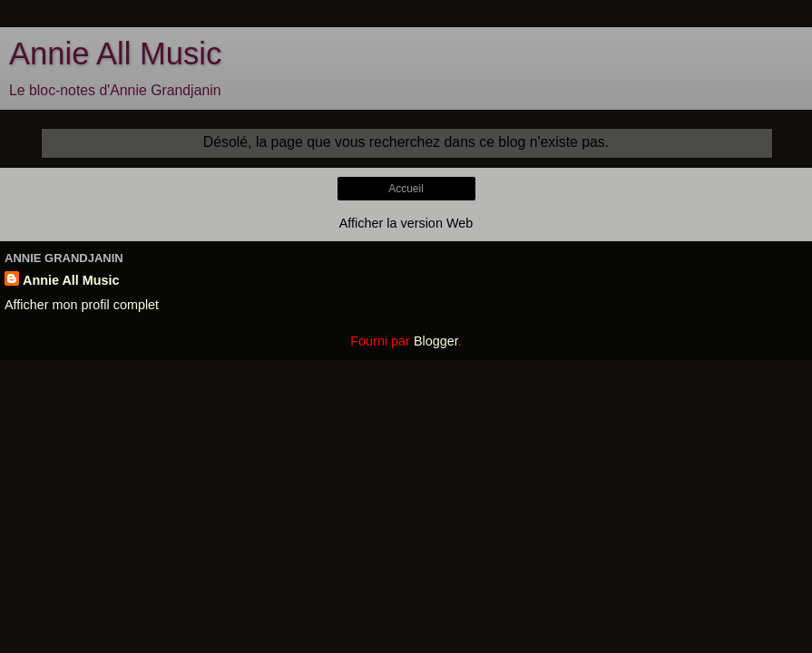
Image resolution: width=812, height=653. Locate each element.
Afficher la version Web (406, 223)
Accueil (406, 189)
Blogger (436, 341)
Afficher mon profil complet (82, 305)
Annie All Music (115, 54)
